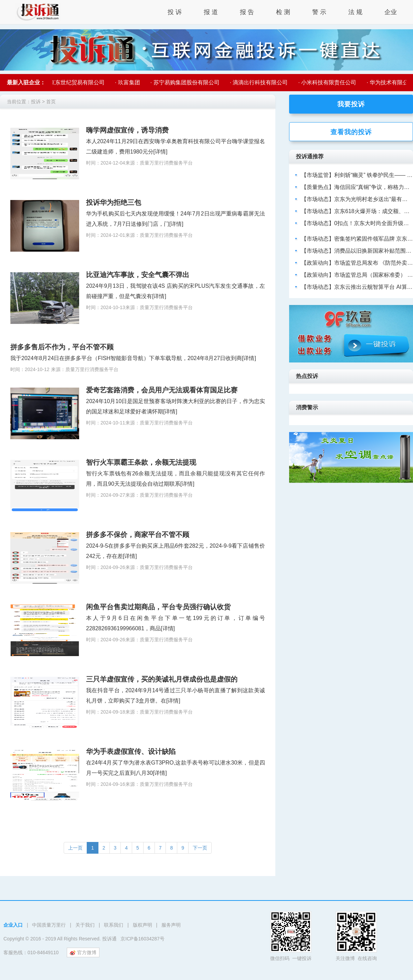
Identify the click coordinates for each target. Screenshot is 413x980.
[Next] (200, 848)
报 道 (211, 12)
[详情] (161, 152)
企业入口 (13, 925)
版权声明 (142, 925)
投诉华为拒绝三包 (114, 202)
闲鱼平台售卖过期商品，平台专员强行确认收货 (158, 607)
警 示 (319, 12)
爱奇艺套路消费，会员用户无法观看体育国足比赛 (162, 390)
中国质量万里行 (49, 925)
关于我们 (85, 925)
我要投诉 (351, 104)
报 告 (247, 12)
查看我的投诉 (351, 132)
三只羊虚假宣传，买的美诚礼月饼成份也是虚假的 (162, 679)
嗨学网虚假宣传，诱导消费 (127, 130)
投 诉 (175, 12)
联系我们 (114, 925)
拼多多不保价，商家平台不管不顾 (138, 535)
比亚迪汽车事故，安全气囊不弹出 (138, 275)
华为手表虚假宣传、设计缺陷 (131, 751)
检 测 (283, 12)
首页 (51, 102)
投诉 (36, 102)
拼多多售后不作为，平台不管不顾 (62, 347)
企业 (391, 12)
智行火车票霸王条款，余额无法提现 (141, 462)
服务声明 (171, 925)
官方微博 (83, 952)
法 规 (355, 12)
